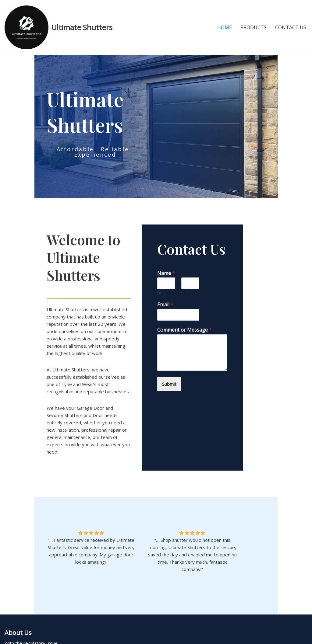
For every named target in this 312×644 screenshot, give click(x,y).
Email (182, 303)
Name (183, 272)
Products (253, 27)
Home (225, 27)
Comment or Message (202, 328)
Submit (186, 382)
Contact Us (291, 27)
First (178, 292)
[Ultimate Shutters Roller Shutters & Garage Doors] (58, 27)
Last (215, 292)
